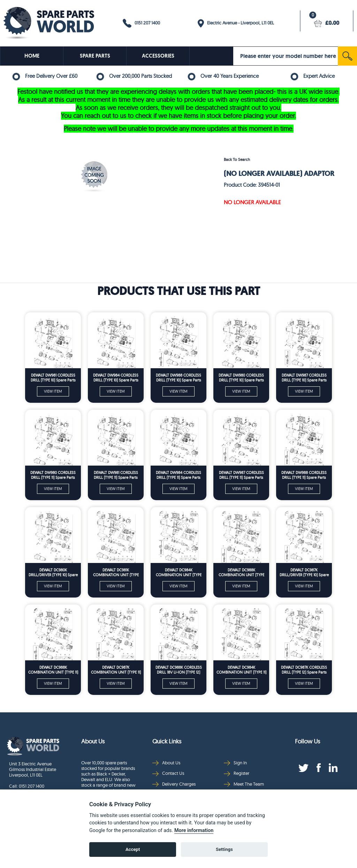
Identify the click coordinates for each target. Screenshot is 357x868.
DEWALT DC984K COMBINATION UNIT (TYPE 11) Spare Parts (241, 670)
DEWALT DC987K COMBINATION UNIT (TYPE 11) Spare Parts (116, 670)
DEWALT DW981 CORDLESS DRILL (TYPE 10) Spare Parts (53, 378)
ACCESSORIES (158, 56)
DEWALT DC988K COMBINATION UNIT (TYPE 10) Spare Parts (241, 573)
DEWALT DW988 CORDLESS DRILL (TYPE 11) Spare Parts (304, 475)
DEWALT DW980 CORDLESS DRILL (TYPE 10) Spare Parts (241, 378)
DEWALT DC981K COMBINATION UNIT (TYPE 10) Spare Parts (116, 573)
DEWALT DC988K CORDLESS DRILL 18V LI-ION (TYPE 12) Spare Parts (179, 670)
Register (237, 773)
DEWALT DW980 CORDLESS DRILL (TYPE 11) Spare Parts (53, 475)
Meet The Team (244, 784)
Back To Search (237, 159)
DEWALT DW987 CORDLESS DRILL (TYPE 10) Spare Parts (304, 378)
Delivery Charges (174, 784)
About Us (166, 763)
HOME (32, 56)
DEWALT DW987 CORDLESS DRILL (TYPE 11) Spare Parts (241, 475)
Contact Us (168, 773)
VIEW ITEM (53, 391)
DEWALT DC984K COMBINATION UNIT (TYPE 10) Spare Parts (179, 573)
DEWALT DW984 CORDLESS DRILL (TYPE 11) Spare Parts (178, 475)
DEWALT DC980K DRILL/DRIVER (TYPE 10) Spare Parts (53, 573)
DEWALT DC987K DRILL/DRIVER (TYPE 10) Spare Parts (304, 573)
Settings (224, 849)
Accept (133, 849)
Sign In (235, 763)
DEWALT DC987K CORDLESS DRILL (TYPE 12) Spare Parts (304, 670)
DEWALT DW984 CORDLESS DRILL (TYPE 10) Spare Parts (116, 378)
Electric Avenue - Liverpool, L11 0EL (236, 23)
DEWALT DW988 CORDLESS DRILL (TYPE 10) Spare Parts (178, 378)
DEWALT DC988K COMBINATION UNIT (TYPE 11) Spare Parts (53, 670)
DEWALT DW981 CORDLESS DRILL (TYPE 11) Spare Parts (116, 475)
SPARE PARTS (95, 56)
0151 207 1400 (141, 23)
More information (194, 830)
